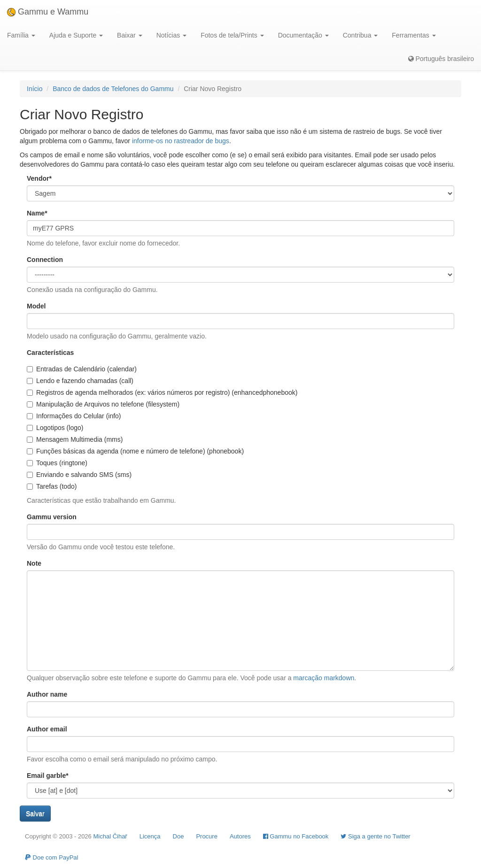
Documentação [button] (303, 35)
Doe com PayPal (51, 857)
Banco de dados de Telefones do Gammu (113, 89)
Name (37, 213)
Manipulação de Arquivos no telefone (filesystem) (103, 404)
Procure (207, 836)
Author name (47, 694)
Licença (150, 836)
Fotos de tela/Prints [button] (232, 35)
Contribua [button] (361, 35)
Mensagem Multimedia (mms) (75, 439)
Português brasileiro (441, 59)
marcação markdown (324, 678)
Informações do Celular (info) (74, 416)
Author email (47, 729)
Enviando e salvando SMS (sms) (79, 475)
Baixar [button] (130, 35)
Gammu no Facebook (296, 836)
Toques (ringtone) (57, 463)
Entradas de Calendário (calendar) (82, 369)
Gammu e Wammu (48, 12)
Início (35, 89)
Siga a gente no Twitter (375, 836)
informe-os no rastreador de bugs (181, 141)
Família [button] (21, 35)
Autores (240, 836)
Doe (178, 836)
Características (50, 353)
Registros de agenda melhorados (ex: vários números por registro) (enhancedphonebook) (162, 392)
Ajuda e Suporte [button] (76, 35)
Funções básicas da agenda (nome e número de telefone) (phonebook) (135, 451)
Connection (45, 260)
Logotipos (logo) (55, 428)
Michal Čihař (110, 836)
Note (34, 563)
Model (36, 306)
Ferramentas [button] (414, 35)
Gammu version (52, 517)
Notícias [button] (171, 35)
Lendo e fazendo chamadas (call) (80, 381)
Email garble (48, 776)
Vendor (39, 178)
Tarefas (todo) (52, 486)
